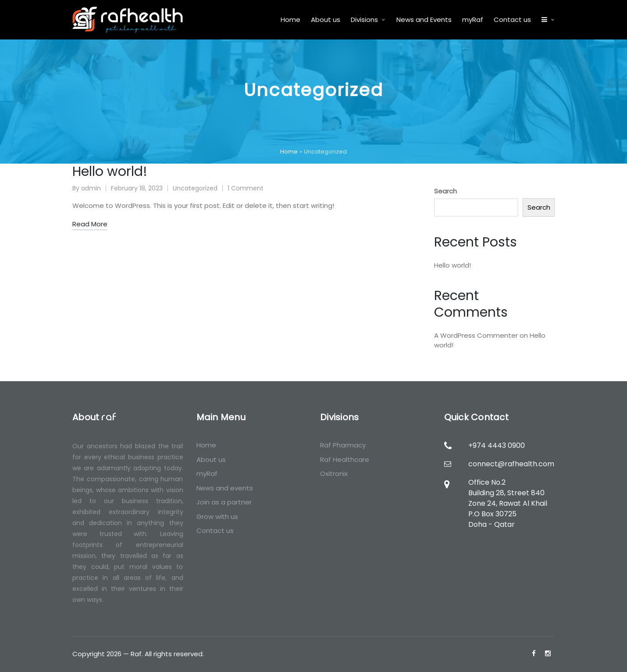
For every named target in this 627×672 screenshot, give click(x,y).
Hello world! (110, 172)
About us (211, 459)
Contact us (215, 531)
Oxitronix (334, 474)
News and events (225, 488)
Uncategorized (195, 188)
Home (289, 152)
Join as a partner (224, 502)
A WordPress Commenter (476, 335)
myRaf (207, 474)
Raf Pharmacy (343, 445)
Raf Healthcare (345, 459)
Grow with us (217, 517)
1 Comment (246, 188)
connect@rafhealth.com (511, 464)
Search (445, 191)
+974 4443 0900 (497, 445)
